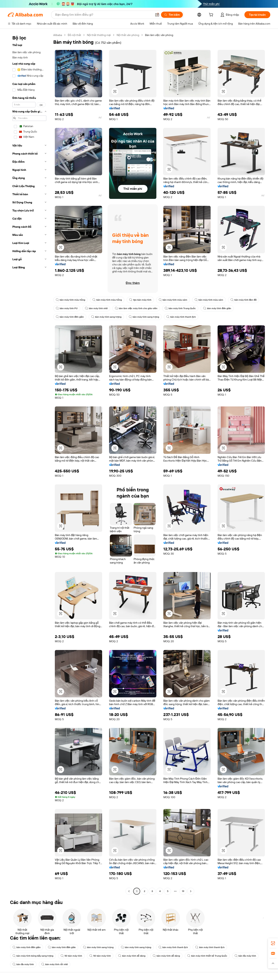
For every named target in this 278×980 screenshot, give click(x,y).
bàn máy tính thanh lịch (181, 317)
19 (183, 891)
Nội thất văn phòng (128, 35)
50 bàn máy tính (71, 956)
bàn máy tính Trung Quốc (180, 308)
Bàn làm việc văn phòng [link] (159, 35)
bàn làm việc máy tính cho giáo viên (136, 308)
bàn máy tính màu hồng (70, 300)
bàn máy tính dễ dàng (132, 956)
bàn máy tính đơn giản (217, 308)
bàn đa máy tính (245, 956)
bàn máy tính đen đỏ (244, 300)
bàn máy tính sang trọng (106, 317)
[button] (157, 15)
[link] (273, 943)
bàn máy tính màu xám (173, 300)
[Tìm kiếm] (172, 15)
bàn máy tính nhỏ (96, 308)
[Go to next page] (191, 891)
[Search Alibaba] (103, 15)
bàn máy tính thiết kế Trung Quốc (207, 956)
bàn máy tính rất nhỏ (55, 964)
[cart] (212, 15)
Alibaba (58, 35)
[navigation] (29, 464)
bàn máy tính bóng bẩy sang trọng (33, 956)
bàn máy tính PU (67, 308)
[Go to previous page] (129, 891)
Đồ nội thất (74, 35)
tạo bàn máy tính (140, 300)
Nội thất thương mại (99, 35)
